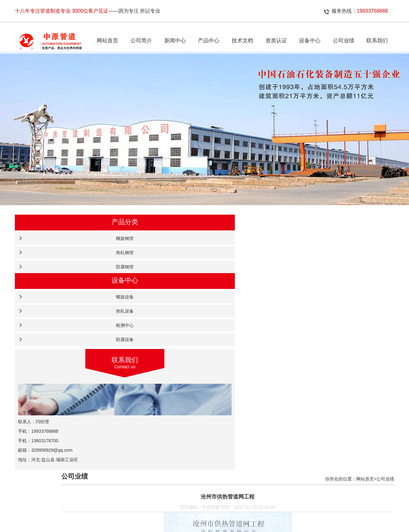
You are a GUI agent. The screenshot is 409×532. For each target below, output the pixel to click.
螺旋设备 (55, 303)
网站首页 (123, 510)
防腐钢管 (55, 273)
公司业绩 (216, 510)
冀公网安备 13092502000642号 (205, 527)
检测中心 (55, 332)
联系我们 (286, 510)
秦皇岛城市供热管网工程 (144, 478)
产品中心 (193, 510)
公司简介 (146, 510)
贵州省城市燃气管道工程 (144, 456)
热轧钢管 (55, 259)
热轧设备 (55, 318)
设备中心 (263, 510)
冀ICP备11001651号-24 (256, 521)
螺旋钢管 (55, 245)
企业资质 (239, 510)
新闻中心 (170, 510)
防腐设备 (55, 346)
